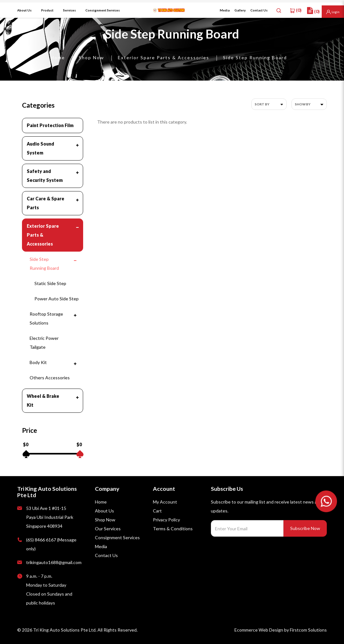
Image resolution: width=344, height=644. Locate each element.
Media (101, 546)
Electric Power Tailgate (44, 343)
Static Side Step (50, 283)
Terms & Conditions (173, 529)
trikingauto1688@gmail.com (54, 562)
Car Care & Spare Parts (46, 203)
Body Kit (38, 362)
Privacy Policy (166, 520)
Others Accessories (50, 378)
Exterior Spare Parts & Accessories (164, 57)
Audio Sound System (40, 148)
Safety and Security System (45, 176)
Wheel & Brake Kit (43, 401)
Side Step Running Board (255, 57)
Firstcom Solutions (308, 630)
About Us (104, 511)
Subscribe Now (305, 528)
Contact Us (106, 555)
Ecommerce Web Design (259, 630)
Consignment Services (117, 537)
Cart (157, 511)
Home (58, 57)
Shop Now (91, 57)
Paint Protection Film (50, 125)
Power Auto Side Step (57, 299)
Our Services (108, 529)
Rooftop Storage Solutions (46, 318)
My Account (165, 502)
